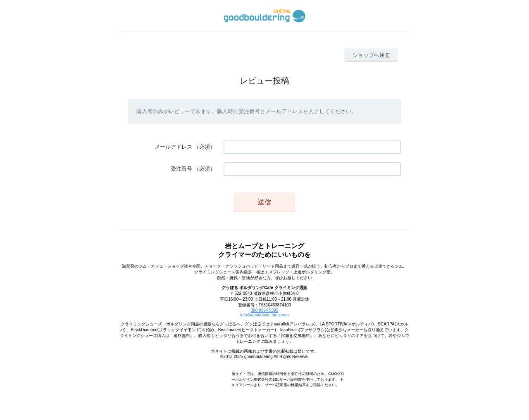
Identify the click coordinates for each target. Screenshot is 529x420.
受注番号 (181, 169)
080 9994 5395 (265, 310)
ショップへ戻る (371, 55)
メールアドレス (173, 147)
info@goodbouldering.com (265, 315)
